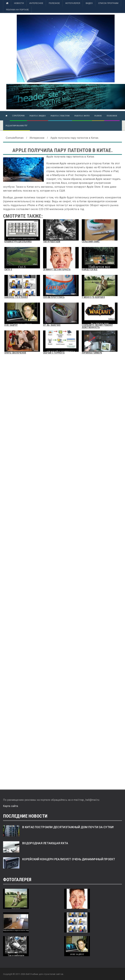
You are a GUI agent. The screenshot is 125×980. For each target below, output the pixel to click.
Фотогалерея (73, 3)
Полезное (54, 3)
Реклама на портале (17, 10)
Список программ (108, 3)
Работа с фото (82, 116)
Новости (19, 3)
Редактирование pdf (16, 126)
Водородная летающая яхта (45, 843)
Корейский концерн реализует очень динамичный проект (69, 859)
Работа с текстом (60, 116)
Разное (98, 116)
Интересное (36, 3)
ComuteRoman (18, 116)
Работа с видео (38, 116)
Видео (89, 3)
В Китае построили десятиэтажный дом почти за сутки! (68, 827)
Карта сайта (11, 806)
